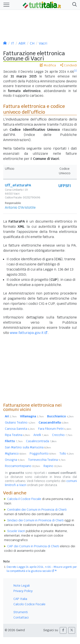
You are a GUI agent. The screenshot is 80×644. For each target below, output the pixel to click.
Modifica (48, 65)
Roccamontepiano (23, 466)
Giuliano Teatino (20, 422)
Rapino (53, 466)
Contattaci (21, 617)
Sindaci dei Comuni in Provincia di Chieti (35, 520)
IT (13, 43)
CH (32, 43)
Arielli (41, 435)
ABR (22, 43)
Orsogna (15, 460)
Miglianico (16, 454)
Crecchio (62, 435)
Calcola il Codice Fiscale (24, 499)
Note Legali (22, 586)
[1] (75, 71)
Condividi (68, 65)
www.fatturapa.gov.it (27, 333)
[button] (74, 5)
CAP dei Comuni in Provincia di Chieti (33, 546)
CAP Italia (20, 599)
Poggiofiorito (43, 454)
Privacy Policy (23, 591)
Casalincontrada (41, 441)
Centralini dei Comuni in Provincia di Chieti (37, 510)
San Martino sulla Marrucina (28, 447)
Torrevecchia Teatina (47, 460)
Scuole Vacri (16, 531)
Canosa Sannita (20, 429)
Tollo (67, 454)
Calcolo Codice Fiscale (29, 604)
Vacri (43, 43)
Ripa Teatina (17, 435)
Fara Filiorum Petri (55, 429)
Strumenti (21, 612)
